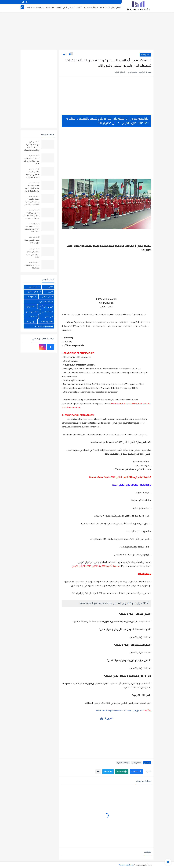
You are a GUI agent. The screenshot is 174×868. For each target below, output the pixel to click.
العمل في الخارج (69, 8)
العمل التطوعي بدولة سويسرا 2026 (32, 241)
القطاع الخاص (105, 8)
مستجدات (33, 316)
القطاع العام (116, 8)
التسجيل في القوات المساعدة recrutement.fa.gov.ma (120, 711)
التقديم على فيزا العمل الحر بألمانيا (31, 267)
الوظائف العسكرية (91, 8)
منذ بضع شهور (33, 155)
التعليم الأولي (34, 287)
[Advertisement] (87, 31)
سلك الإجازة (31, 307)
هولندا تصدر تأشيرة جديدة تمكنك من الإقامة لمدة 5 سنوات (32, 147)
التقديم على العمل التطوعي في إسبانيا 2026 (33, 254)
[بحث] (22, 8)
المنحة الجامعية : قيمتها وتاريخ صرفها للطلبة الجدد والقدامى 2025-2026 (32, 202)
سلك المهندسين (32, 311)
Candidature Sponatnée (35, 8)
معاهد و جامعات (47, 321)
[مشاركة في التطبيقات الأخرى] (98, 772)
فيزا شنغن (49, 316)
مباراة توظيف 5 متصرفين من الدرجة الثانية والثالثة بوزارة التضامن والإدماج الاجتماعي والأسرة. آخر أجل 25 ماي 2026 (32, 175)
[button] (136, 772)
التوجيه (59, 8)
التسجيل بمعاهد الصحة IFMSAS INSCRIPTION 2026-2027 (31, 229)
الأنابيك (79, 8)
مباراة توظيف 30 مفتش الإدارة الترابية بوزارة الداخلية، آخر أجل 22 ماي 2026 (32, 188)
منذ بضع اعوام (33, 142)
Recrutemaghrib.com (126, 865)
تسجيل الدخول (106, 718)
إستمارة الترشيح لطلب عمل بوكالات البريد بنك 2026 (32, 161)
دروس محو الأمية (46, 307)
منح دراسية (50, 8)
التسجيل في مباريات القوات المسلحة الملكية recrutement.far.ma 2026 (31, 216)
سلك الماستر (48, 311)
